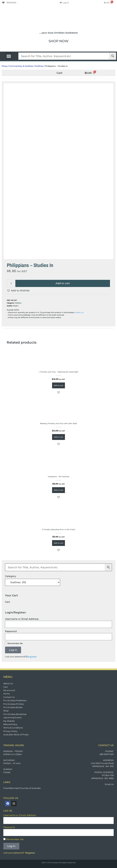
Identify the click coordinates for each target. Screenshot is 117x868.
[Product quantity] (11, 283)
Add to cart (63, 283)
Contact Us (9, 697)
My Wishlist (9, 721)
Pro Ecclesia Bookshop (15, 714)
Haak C (16, 306)
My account (9, 690)
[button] (9, 56)
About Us (8, 683)
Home (7, 694)
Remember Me (14, 643)
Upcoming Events (12, 717)
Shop (4, 66)
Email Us (109, 784)
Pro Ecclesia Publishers (15, 700)
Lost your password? (16, 657)
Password (11, 631)
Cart (6, 687)
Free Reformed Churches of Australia (22, 788)
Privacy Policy (10, 731)
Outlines (39, 66)
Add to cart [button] (58, 385)
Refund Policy (10, 724)
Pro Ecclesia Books (13, 707)
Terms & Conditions (13, 728)
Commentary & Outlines (21, 66)
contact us (79, 312)
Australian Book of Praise (16, 735)
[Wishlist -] (10, 3)
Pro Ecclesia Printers (14, 704)
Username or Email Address (22, 619)
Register (32, 657)
